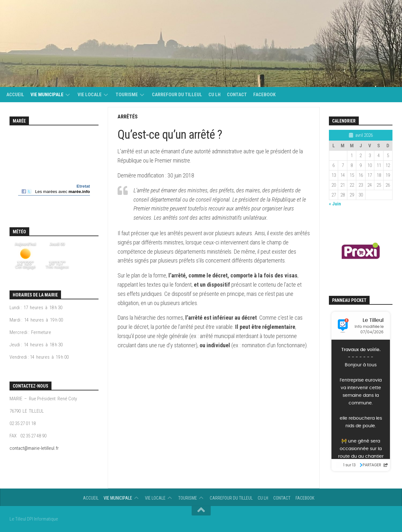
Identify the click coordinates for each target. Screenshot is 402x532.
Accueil (15, 95)
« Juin (335, 204)
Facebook (264, 95)
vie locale (90, 95)
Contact (237, 95)
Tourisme (127, 95)
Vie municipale (47, 95)
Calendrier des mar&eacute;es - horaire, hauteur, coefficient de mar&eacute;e (54, 170)
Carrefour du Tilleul (177, 95)
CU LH (215, 95)
